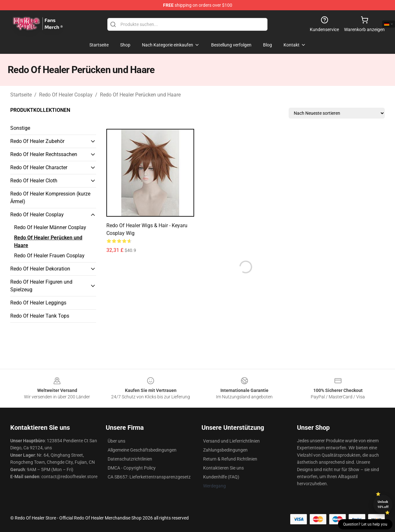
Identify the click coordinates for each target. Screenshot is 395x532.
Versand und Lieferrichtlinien (231, 441)
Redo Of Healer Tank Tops (40, 316)
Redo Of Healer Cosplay (66, 95)
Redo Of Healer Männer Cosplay (50, 227)
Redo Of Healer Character (39, 167)
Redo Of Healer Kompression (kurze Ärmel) (50, 198)
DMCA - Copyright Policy (132, 468)
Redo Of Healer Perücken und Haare (140, 95)
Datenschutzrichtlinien (130, 459)
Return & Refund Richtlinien (230, 459)
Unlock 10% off (383, 504)
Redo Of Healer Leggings (38, 303)
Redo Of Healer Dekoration (40, 269)
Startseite (21, 95)
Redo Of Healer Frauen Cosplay (49, 256)
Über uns (116, 441)
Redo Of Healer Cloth (34, 181)
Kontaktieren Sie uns (223, 468)
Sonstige (20, 128)
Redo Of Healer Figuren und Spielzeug (41, 286)
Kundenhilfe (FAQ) (221, 477)
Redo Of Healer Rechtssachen (44, 154)
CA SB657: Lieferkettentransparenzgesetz (149, 477)
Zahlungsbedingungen (225, 450)
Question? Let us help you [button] (365, 524)
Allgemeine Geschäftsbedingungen (142, 450)
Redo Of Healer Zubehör (37, 141)
